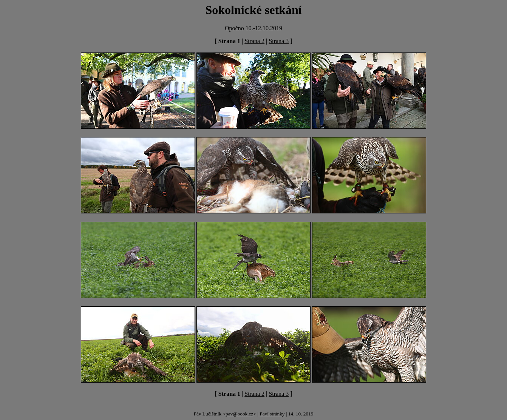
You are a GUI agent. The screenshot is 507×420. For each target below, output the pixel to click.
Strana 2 (254, 41)
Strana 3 (279, 41)
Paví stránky (272, 414)
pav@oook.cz (239, 414)
